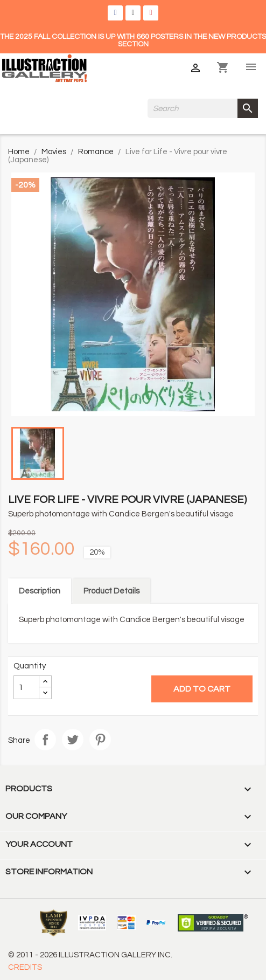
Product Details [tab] (111, 591)
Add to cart (202, 689)
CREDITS (25, 967)
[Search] (203, 108)
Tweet (73, 740)
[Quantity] (26, 687)
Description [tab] (40, 591)
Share (45, 740)
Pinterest (100, 740)
